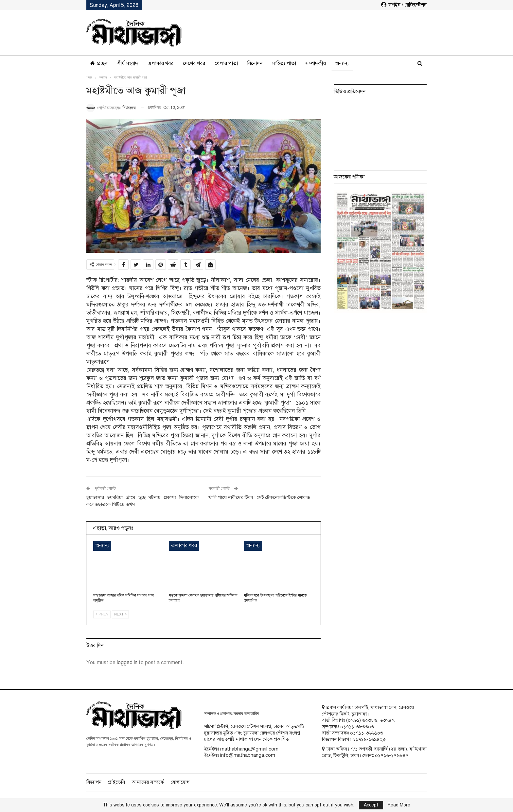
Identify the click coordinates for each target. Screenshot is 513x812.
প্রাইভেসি (117, 782)
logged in (127, 663)
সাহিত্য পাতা (284, 63)
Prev (102, 614)
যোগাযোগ (180, 782)
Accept (371, 805)
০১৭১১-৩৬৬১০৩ (367, 733)
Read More (399, 805)
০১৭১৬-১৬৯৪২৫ (369, 739)
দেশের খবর (194, 63)
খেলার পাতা (226, 63)
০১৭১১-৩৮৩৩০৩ (357, 727)
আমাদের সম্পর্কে (148, 782)
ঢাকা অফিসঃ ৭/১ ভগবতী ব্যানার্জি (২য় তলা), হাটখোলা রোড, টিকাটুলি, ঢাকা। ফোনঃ (374, 752)
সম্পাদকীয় (316, 63)
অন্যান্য (342, 63)
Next (120, 614)
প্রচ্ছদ (99, 63)
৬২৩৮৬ (370, 720)
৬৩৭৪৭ (387, 720)
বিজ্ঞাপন (94, 782)
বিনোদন (255, 63)
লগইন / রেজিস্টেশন (404, 5)
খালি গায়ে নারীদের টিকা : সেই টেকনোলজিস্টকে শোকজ (259, 497)
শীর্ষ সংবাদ (128, 63)
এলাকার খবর (160, 63)
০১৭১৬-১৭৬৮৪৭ (392, 755)
